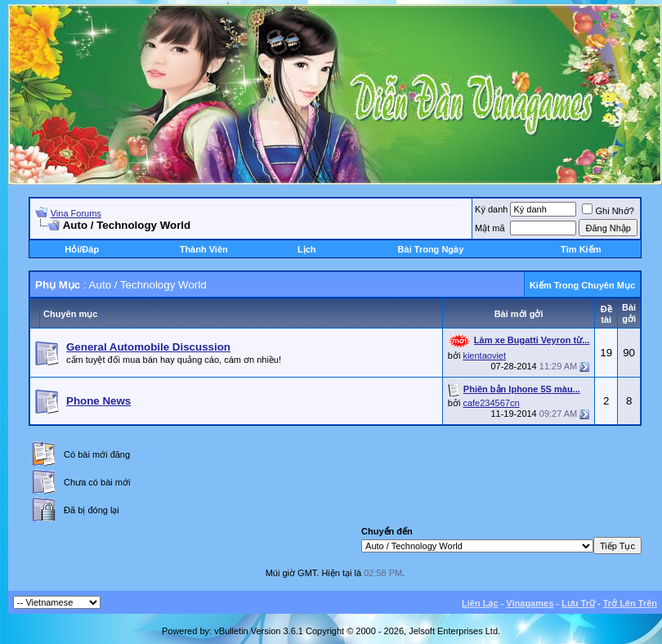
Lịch (307, 249)
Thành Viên (204, 249)
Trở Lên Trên (630, 603)
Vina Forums (76, 213)
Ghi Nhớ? (608, 211)
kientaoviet (484, 356)
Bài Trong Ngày (431, 249)
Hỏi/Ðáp (82, 249)
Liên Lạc (480, 603)
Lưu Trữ (578, 603)
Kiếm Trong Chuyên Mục (582, 285)
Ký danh (491, 209)
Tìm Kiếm (581, 249)
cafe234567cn (491, 403)
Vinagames (530, 603)
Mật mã (490, 228)
